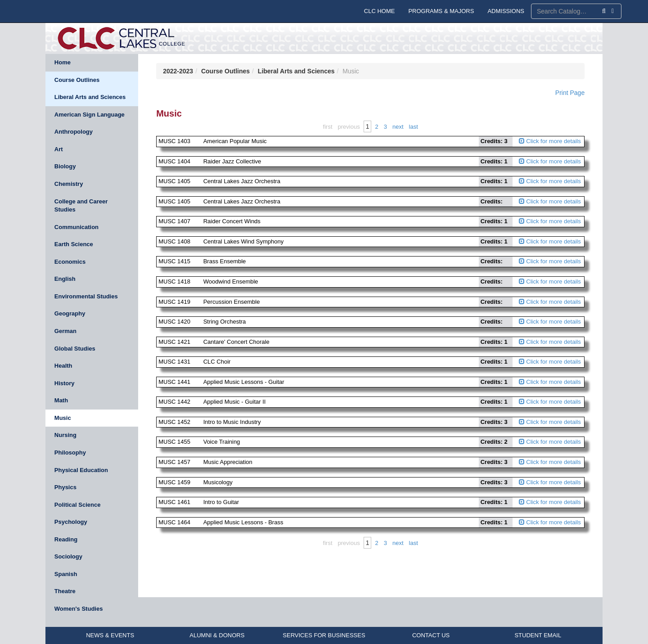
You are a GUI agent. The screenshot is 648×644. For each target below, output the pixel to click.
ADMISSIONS (506, 11)
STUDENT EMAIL (538, 635)
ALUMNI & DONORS (217, 635)
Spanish (66, 574)
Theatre (65, 591)
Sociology (68, 556)
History (65, 383)
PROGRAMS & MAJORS (441, 11)
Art (59, 149)
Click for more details (550, 141)
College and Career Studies (81, 206)
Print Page (570, 93)
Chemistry (69, 184)
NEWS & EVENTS (110, 635)
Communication (76, 227)
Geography (70, 313)
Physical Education (81, 470)
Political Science (78, 505)
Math (61, 400)
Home (63, 62)
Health (63, 366)
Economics (70, 262)
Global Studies (75, 349)
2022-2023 (178, 71)
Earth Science (74, 244)
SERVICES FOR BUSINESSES (324, 635)
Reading (66, 539)
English (65, 279)
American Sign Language (90, 115)
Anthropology (74, 132)
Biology (65, 166)
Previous (349, 127)
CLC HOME (380, 11)
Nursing (65, 435)
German (65, 331)
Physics (65, 487)
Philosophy (70, 453)
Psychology (71, 522)
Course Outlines (77, 80)
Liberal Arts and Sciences (90, 97)
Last (414, 127)
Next (398, 127)
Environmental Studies (86, 296)
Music (63, 418)
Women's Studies (79, 609)
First (328, 127)
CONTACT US (431, 635)
